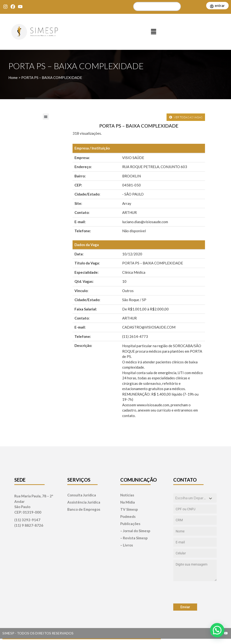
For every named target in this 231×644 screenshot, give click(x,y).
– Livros (127, 545)
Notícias (127, 495)
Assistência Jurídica (84, 502)
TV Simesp (129, 509)
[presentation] (195, 592)
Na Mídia (128, 502)
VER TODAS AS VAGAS (186, 117)
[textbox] (190, 498)
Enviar (185, 607)
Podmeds (128, 517)
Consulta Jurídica (82, 495)
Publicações (130, 524)
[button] (154, 32)
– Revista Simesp (134, 538)
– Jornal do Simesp (135, 531)
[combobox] (195, 498)
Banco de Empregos (84, 509)
